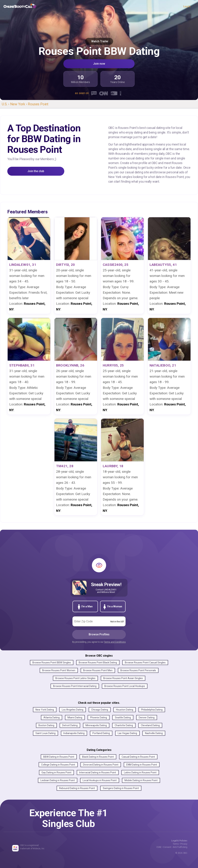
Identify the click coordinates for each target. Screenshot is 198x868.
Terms (176, 844)
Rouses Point (38, 104)
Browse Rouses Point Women (59, 670)
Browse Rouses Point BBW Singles (52, 663)
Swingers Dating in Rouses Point (121, 788)
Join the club (36, 171)
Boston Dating (46, 725)
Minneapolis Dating (96, 725)
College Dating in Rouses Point (58, 765)
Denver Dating (147, 718)
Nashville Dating (154, 733)
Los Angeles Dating (73, 710)
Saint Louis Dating (45, 733)
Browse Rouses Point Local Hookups (125, 686)
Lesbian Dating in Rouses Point (58, 780)
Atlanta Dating (52, 718)
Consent (167, 847)
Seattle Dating (123, 718)
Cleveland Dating (150, 725)
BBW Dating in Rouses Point (59, 757)
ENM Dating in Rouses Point (142, 765)
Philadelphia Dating (152, 710)
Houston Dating (125, 710)
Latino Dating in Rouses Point (140, 772)
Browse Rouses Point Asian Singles (123, 678)
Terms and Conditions (115, 642)
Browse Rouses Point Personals (138, 670)
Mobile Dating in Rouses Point (141, 780)
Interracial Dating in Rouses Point (98, 772)
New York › (19, 104)
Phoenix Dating (99, 718)
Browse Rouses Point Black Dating (98, 663)
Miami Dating (75, 718)
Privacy (184, 844)
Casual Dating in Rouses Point (138, 757)
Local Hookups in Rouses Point (100, 780)
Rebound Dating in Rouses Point (77, 788)
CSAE (159, 847)
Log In (187, 6)
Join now (99, 64)
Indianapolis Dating (74, 733)
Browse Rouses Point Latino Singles (75, 678)
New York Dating (45, 710)
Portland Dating (101, 733)
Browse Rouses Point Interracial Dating (75, 686)
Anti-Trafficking (180, 847)
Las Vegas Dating (127, 733)
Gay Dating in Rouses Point (56, 772)
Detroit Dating (70, 725)
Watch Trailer (99, 41)
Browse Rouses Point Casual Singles (145, 663)
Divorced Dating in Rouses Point (101, 765)
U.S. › (6, 104)
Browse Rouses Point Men (98, 670)
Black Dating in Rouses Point (98, 757)
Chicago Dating (100, 710)
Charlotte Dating (124, 725)
